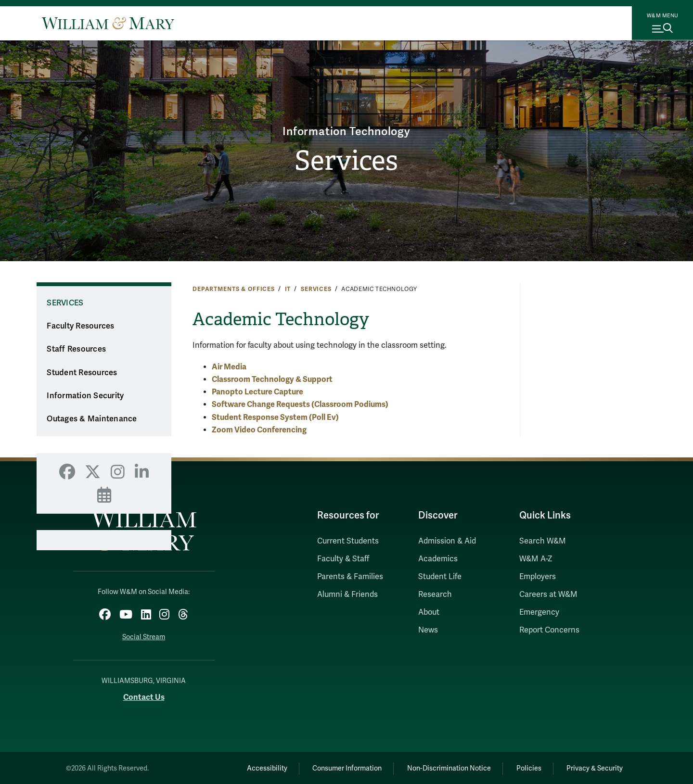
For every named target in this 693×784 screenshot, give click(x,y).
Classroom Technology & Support (272, 379)
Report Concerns (549, 630)
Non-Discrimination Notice (442, 767)
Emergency (539, 612)
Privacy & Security (594, 767)
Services (346, 161)
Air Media (229, 367)
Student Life (440, 577)
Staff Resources (76, 349)
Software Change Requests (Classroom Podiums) (300, 404)
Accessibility (254, 767)
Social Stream (144, 636)
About (429, 612)
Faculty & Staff (343, 559)
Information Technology (347, 131)
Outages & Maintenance (92, 419)
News (428, 630)
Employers (538, 577)
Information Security (85, 396)
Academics (438, 559)
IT (288, 289)
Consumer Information (337, 767)
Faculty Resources (80, 326)
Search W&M (543, 541)
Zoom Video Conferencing (259, 430)
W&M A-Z (536, 559)
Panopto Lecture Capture (257, 392)
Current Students (348, 541)
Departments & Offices (234, 289)
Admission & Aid (447, 541)
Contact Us (144, 696)
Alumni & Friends (347, 594)
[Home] (108, 23)
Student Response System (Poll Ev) (275, 417)
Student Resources (82, 373)
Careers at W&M (548, 594)
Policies (525, 767)
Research (435, 594)
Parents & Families (350, 577)
